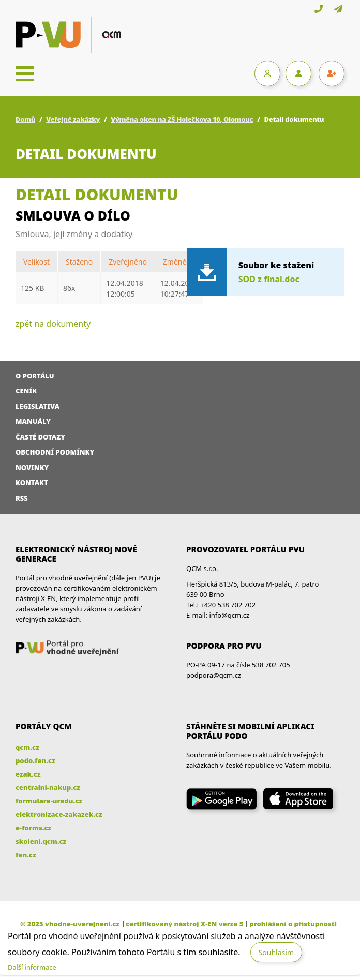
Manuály (33, 421)
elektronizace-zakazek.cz (59, 814)
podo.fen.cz (35, 760)
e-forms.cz (33, 828)
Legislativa (37, 406)
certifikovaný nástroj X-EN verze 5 (184, 924)
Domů (25, 119)
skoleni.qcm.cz (41, 841)
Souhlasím (276, 952)
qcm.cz (27, 747)
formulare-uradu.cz (49, 801)
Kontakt (32, 482)
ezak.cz (28, 774)
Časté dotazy (40, 437)
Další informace (32, 967)
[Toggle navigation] (25, 74)
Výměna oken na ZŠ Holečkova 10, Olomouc (182, 119)
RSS (22, 498)
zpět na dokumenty (53, 324)
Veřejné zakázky (73, 119)
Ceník (26, 391)
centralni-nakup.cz (48, 787)
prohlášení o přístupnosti (293, 924)
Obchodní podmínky (55, 452)
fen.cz (26, 855)
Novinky (32, 467)
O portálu (35, 376)
